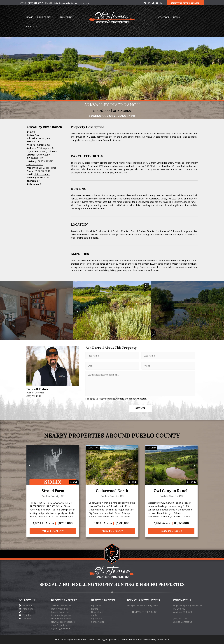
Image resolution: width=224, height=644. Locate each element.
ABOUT (33, 26)
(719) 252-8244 (42, 171)
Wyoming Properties (61, 628)
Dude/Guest (97, 612)
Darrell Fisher (49, 168)
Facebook (26, 605)
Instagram (26, 608)
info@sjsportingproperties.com (72, 3)
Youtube (25, 615)
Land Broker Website (131, 639)
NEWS (180, 17)
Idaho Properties (59, 608)
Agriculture (97, 618)
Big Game (96, 605)
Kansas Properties (60, 612)
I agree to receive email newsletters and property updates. (118, 399)
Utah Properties (59, 625)
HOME (30, 17)
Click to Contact (42, 174)
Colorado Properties (61, 605)
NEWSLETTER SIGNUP (185, 3)
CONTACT (164, 17)
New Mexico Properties (63, 621)
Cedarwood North (112, 490)
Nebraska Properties (61, 618)
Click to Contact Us (183, 621)
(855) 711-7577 (35, 3)
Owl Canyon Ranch (171, 490)
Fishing (95, 608)
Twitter (24, 612)
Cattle (94, 615)
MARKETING (69, 17)
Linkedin (25, 618)
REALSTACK (163, 639)
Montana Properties (61, 615)
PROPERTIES (47, 17)
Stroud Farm (53, 490)
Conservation (98, 621)
